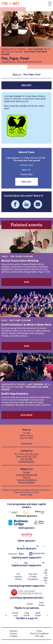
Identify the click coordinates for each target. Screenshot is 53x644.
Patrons (27, 477)
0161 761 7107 (30, 457)
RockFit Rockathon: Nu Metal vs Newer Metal (26, 325)
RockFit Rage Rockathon (15, 394)
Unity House (41, 604)
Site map (39, 636)
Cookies (14, 636)
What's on (17, 74)
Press (39, 631)
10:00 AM (28, 256)
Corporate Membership (27, 475)
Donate (26, 472)
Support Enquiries (26, 482)
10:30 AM (26, 320)
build (30, 495)
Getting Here (27, 443)
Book (27, 282)
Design (23, 495)
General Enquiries (26, 462)
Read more (26, 415)
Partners (14, 631)
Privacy (14, 634)
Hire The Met (27, 459)
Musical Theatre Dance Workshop (20, 261)
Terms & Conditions (39, 634)
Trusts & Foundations (27, 480)
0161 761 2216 (32, 454)
